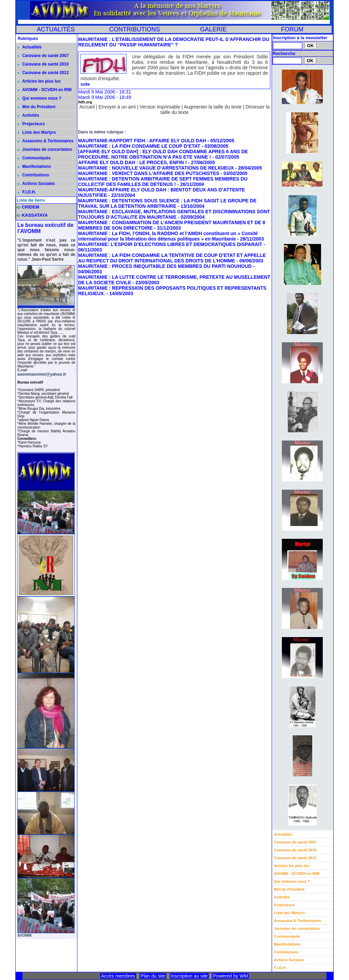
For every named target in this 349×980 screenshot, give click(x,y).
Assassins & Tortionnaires (45, 141)
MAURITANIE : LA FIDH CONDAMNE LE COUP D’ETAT (139, 146)
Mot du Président (37, 107)
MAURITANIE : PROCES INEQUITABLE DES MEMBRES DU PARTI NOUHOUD (165, 266)
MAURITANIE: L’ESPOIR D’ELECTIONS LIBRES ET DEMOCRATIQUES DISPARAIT (170, 244)
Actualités (30, 47)
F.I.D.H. (27, 192)
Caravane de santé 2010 (43, 64)
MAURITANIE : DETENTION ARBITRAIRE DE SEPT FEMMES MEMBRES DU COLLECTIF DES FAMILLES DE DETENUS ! (163, 182)
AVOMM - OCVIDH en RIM (45, 90)
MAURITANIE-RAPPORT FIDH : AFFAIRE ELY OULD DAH (142, 141)
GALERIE (213, 29)
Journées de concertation (45, 149)
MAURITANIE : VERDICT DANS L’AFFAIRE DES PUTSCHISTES (149, 173)
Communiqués (34, 158)
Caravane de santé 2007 (43, 56)
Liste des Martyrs (37, 132)
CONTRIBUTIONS (134, 29)
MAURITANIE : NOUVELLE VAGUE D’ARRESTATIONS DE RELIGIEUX (156, 168)
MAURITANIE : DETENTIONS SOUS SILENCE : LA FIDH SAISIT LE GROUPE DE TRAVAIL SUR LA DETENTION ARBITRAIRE (167, 203)
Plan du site (153, 976)
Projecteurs (31, 124)
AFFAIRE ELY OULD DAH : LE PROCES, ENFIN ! (132, 162)
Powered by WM (231, 976)
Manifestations (34, 167)
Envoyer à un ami (117, 107)
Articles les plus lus (39, 81)
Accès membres (118, 976)
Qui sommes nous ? (40, 98)
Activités (28, 115)
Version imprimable (160, 107)
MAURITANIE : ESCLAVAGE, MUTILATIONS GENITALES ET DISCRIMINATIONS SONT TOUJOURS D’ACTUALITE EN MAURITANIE (174, 214)
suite (85, 84)
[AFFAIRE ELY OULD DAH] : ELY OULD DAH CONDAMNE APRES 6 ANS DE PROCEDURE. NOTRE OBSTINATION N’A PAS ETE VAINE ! (163, 154)
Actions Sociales (36, 184)
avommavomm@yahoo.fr (42, 374)
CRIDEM (31, 207)
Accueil (87, 107)
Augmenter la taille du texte (213, 107)
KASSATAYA (35, 215)
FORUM (292, 29)
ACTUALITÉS (56, 29)
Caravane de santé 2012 (43, 73)
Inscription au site (189, 976)
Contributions (33, 175)
